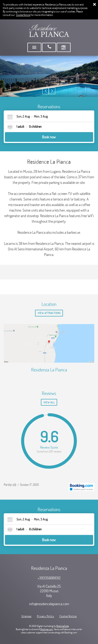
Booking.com (47, 629)
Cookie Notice (23, 15)
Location (49, 304)
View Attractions (49, 313)
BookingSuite (63, 626)
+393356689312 (49, 578)
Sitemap (26, 616)
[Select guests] (24, 127)
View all (49, 402)
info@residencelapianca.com (49, 604)
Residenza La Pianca (49, 370)
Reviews (49, 393)
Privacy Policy (46, 616)
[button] (46, 91)
